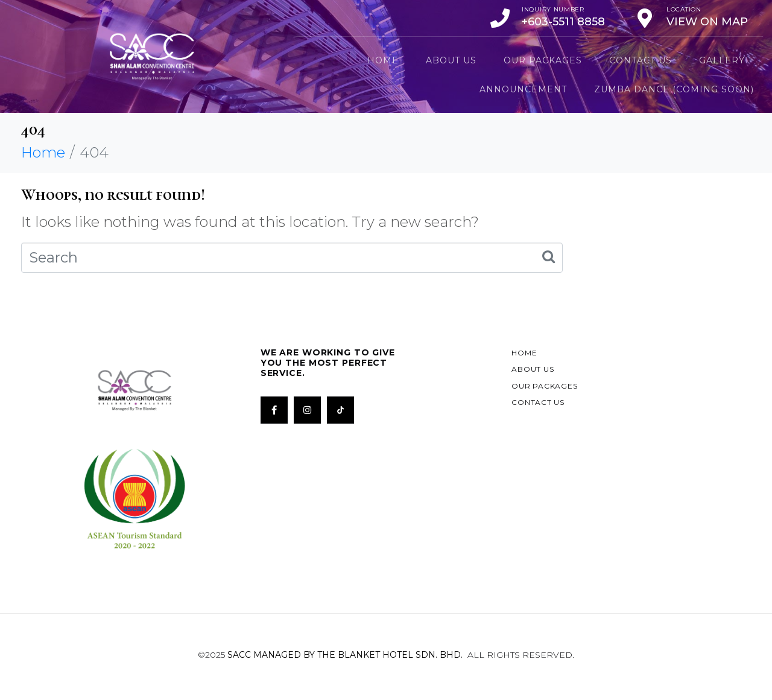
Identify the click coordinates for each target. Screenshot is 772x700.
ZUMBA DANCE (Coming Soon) (674, 89)
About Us (451, 60)
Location (684, 9)
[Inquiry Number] (500, 18)
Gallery (722, 60)
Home (383, 60)
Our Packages (543, 60)
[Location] (645, 18)
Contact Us (641, 60)
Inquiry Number (553, 9)
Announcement (523, 89)
